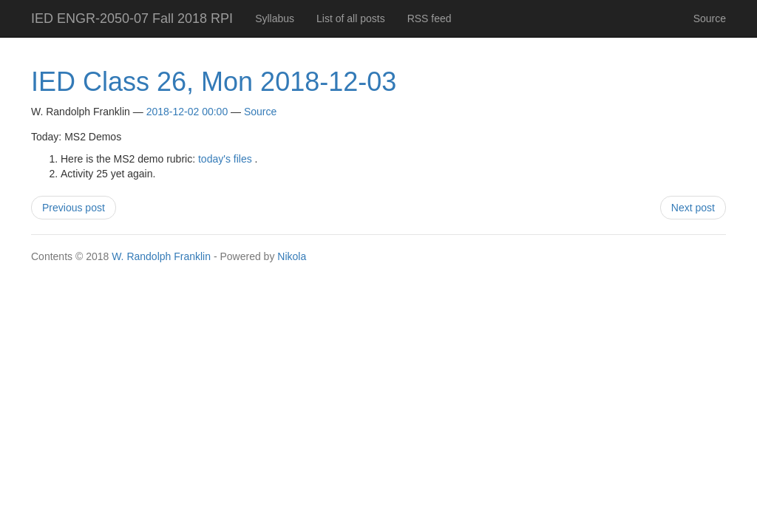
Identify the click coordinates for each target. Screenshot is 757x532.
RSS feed (430, 18)
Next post (693, 208)
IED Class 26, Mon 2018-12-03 (214, 82)
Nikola (292, 256)
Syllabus (275, 18)
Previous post (74, 208)
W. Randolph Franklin (161, 256)
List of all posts (351, 18)
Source (710, 18)
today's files (225, 159)
